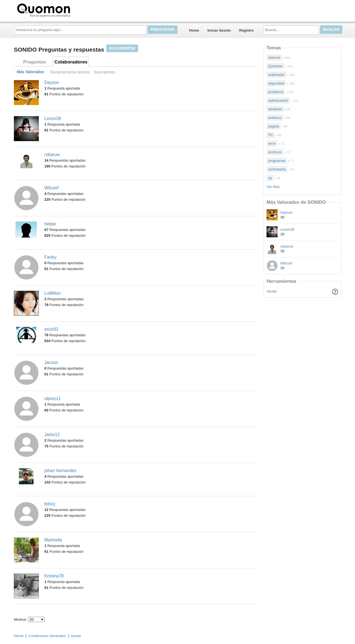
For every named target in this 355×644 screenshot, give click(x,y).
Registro (246, 30)
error (272, 143)
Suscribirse (122, 48)
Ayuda (272, 291)
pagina (274, 126)
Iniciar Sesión (219, 30)
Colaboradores (71, 62)
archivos (275, 152)
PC (271, 135)
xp (270, 178)
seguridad (276, 83)
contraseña (277, 169)
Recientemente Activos (70, 72)
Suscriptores (104, 72)
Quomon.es (61, 10)
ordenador (276, 75)
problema (276, 92)
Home (194, 30)
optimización (278, 100)
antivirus (275, 118)
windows (275, 109)
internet (274, 58)
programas (277, 161)
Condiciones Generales (47, 636)
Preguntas (35, 62)
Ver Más (273, 187)
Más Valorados (30, 72)
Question (275, 66)
